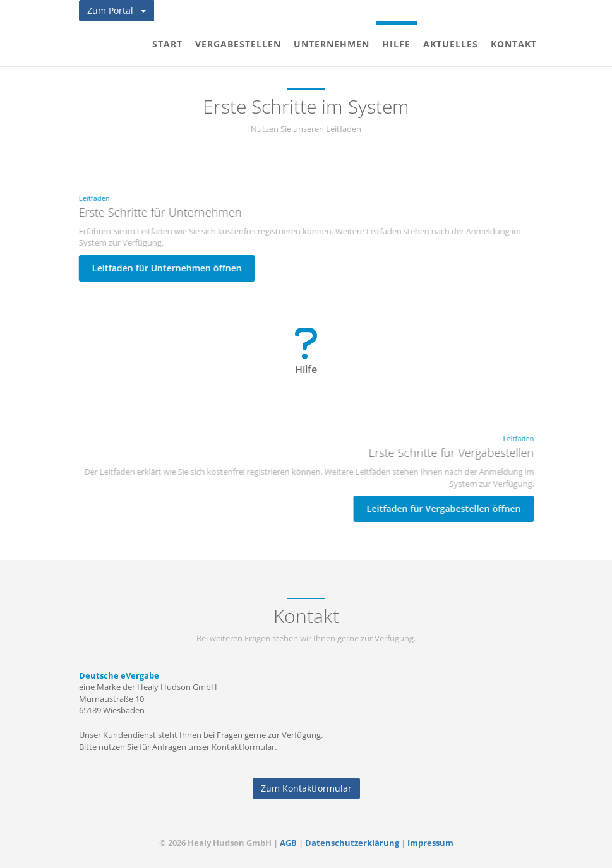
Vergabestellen (238, 44)
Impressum (430, 843)
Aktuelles (451, 44)
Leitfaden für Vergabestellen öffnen (444, 508)
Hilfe (396, 44)
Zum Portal (117, 10)
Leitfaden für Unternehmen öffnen (166, 268)
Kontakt (514, 44)
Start (167, 44)
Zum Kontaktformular (306, 788)
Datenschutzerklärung (352, 843)
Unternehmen (332, 44)
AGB (288, 843)
